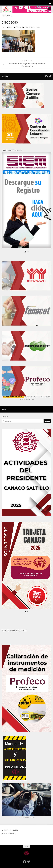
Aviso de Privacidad (9, 833)
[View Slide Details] (26, 566)
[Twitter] (50, 76)
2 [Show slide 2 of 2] (28, 252)
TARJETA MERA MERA (14, 630)
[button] (26, 9)
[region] (26, 9)
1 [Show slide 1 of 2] (25, 252)
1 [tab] (25, 612)
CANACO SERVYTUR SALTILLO (15, 27)
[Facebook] (46, 76)
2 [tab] (28, 612)
